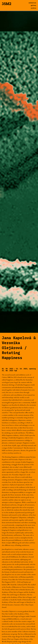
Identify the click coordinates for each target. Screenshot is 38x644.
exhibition (32, 3)
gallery (33, 5)
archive (33, 8)
